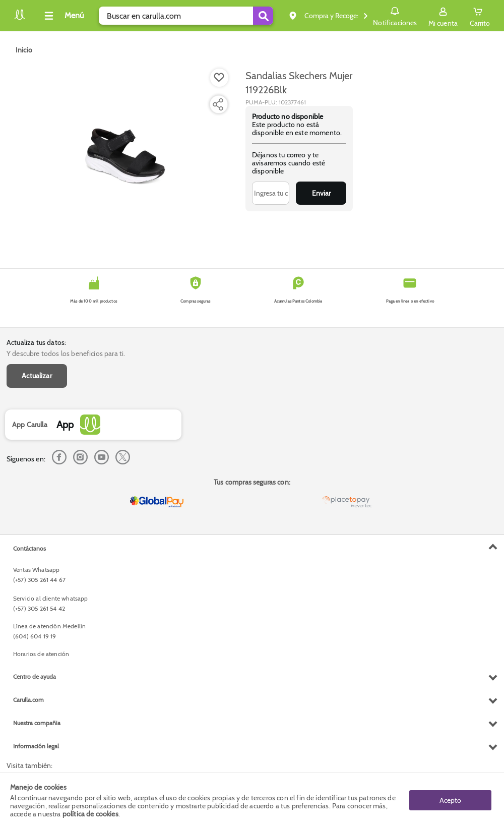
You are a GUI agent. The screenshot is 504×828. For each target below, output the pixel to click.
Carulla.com (28, 700)
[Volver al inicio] (20, 18)
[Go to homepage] (24, 50)
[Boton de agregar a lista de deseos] (219, 78)
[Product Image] (125, 157)
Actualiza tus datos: (36, 342)
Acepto (450, 800)
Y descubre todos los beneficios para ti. (66, 353)
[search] (186, 16)
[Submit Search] (263, 16)
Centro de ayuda (35, 676)
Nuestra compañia (37, 723)
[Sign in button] (443, 16)
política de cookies (90, 814)
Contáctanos (29, 548)
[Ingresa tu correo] (271, 193)
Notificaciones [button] (395, 15)
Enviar (321, 193)
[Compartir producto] (218, 104)
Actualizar (37, 376)
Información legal (36, 746)
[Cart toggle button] (480, 16)
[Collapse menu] (62, 16)
